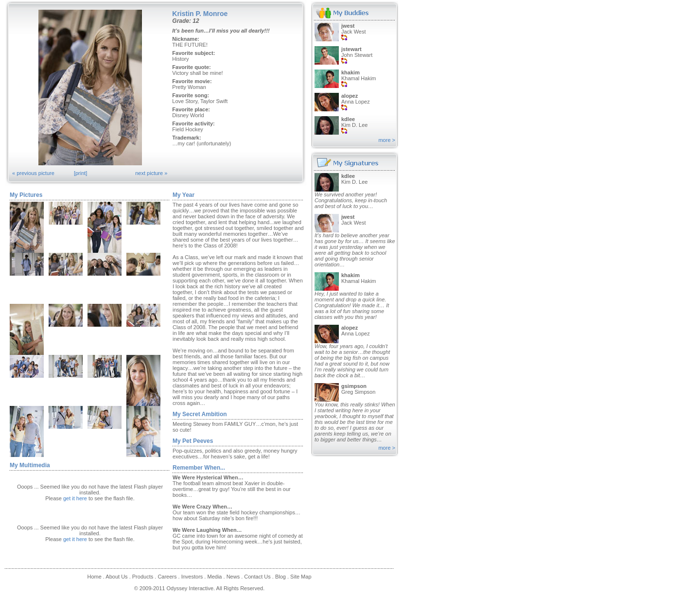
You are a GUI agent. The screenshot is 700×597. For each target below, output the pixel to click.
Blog (280, 577)
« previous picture (33, 173)
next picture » (151, 173)
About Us (116, 577)
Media (214, 577)
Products (143, 577)
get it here (75, 498)
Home (94, 577)
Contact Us (257, 577)
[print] (81, 173)
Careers (167, 577)
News (233, 577)
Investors (192, 577)
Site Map (301, 577)
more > (387, 140)
